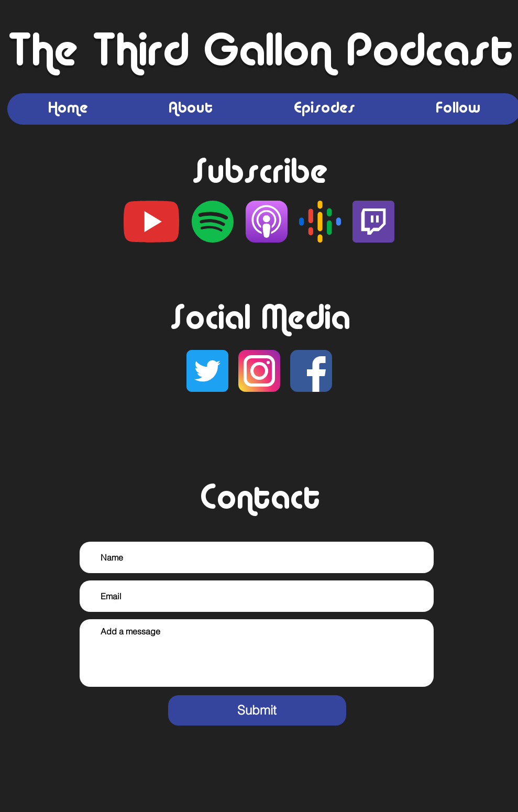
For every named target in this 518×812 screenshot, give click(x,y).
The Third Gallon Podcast (259, 54)
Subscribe (259, 174)
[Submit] (257, 710)
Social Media (259, 320)
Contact (259, 500)
